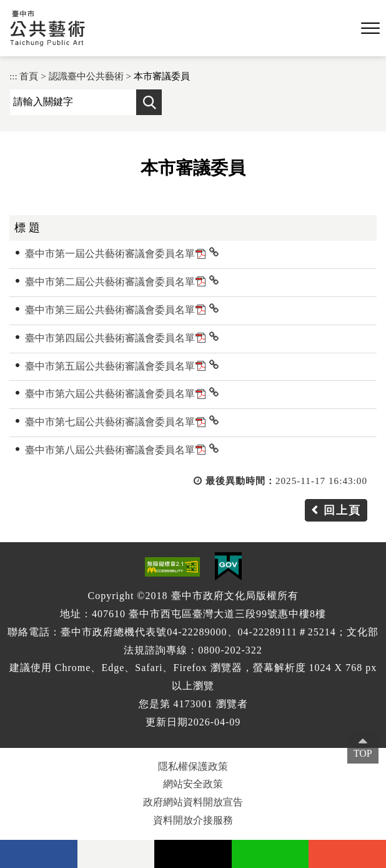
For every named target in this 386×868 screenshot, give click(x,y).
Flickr (116, 854)
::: (13, 76)
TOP (363, 753)
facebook (39, 854)
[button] (370, 29)
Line (270, 854)
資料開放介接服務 (193, 820)
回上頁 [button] (342, 510)
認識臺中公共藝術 (86, 76)
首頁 (29, 76)
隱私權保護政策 (193, 766)
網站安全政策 (193, 784)
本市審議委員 (162, 76)
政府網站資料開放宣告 (193, 802)
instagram (347, 854)
